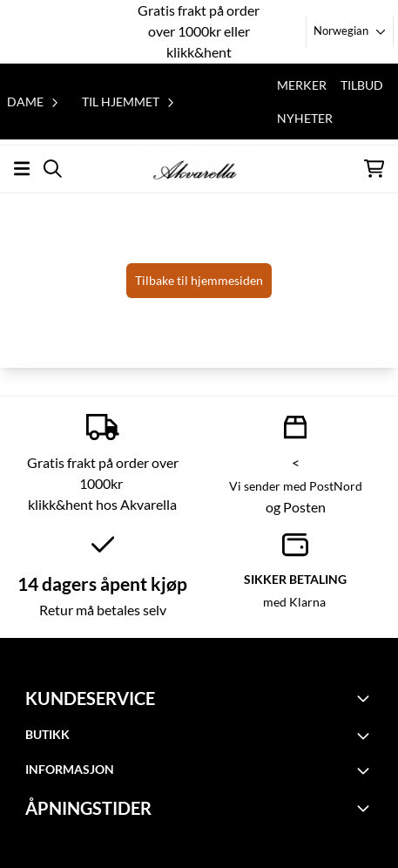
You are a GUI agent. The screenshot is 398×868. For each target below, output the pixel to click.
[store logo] (199, 169)
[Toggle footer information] (366, 698)
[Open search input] (53, 169)
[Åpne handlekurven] (374, 169)
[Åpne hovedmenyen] (22, 169)
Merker (302, 85)
